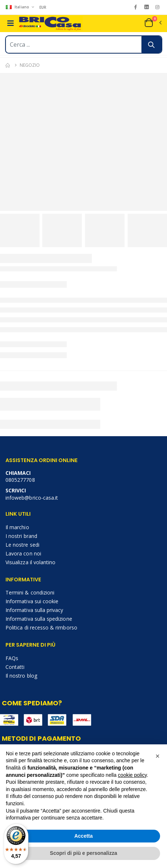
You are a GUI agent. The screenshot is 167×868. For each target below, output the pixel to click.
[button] (153, 23)
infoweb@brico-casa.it (32, 498)
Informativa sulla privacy (34, 610)
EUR (43, 7)
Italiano (18, 7)
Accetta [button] (84, 836)
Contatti (15, 667)
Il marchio (17, 527)
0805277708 (20, 480)
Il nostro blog (21, 676)
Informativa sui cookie (32, 601)
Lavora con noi (23, 553)
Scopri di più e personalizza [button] (83, 853)
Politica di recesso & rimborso (41, 627)
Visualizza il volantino (30, 562)
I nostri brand (21, 536)
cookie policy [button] (132, 775)
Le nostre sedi (22, 545)
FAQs (12, 658)
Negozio (30, 65)
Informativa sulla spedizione (39, 619)
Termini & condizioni (30, 592)
